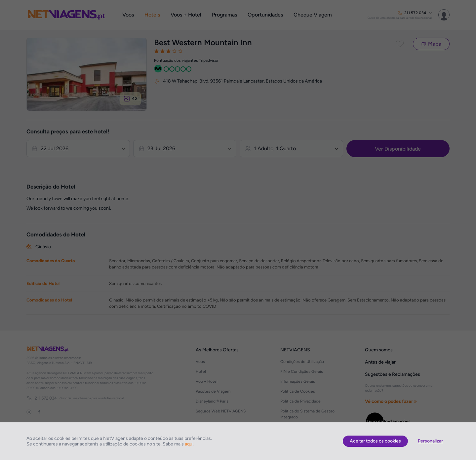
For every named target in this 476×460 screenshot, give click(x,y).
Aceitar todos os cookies (375, 441)
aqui (189, 444)
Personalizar (430, 441)
